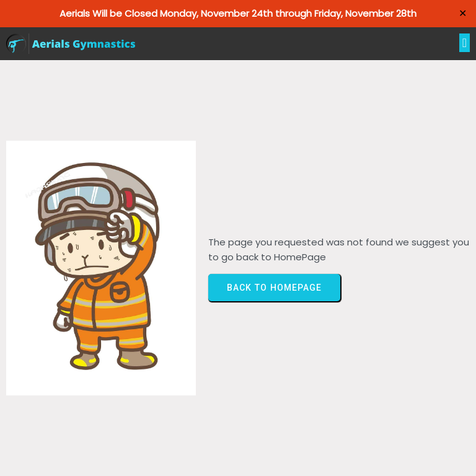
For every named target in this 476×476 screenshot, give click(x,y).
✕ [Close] (463, 14)
